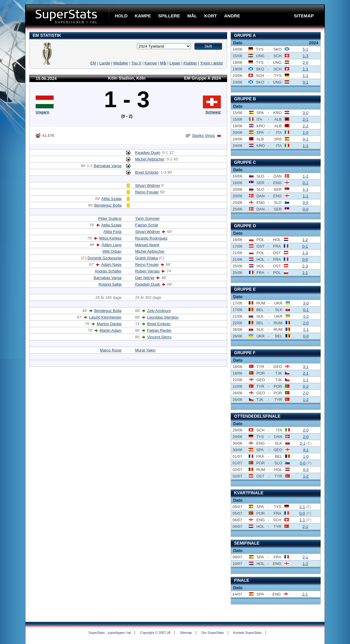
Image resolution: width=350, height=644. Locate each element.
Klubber (190, 63)
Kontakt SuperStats (247, 633)
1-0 (306, 132)
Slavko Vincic (204, 135)
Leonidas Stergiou (163, 317)
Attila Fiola (113, 232)
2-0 (306, 62)
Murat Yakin (145, 350)
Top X (136, 63)
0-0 (306, 203)
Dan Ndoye (145, 278)
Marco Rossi (111, 350)
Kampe (151, 63)
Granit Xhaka (147, 258)
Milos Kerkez (110, 238)
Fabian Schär (147, 225)
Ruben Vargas (147, 271)
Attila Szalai (111, 199)
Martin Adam (110, 330)
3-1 (306, 367)
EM (93, 63)
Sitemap (186, 633)
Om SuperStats (213, 633)
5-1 (306, 49)
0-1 (306, 82)
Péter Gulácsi (110, 218)
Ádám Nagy (111, 265)
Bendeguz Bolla (108, 205)
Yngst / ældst (212, 63)
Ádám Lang (112, 245)
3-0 (306, 113)
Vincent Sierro (159, 337)
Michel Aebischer (150, 159)
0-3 (306, 386)
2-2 (306, 126)
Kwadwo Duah (148, 153)
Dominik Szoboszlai (104, 258)
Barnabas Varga (107, 166)
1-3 (306, 56)
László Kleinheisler (105, 317)
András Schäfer (108, 271)
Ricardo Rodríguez (151, 238)
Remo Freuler (147, 192)
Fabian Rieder (159, 330)
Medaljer (121, 63)
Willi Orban (112, 251)
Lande (105, 63)
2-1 (306, 119)
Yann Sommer (147, 218)
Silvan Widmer (148, 185)
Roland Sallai (110, 284)
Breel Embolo (147, 172)
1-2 (305, 240)
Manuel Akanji (147, 245)
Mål (163, 63)
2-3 (305, 266)
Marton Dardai (109, 324)
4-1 (306, 450)
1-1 (306, 69)
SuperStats (68, 16)
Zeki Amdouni (159, 311)
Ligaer (175, 63)
